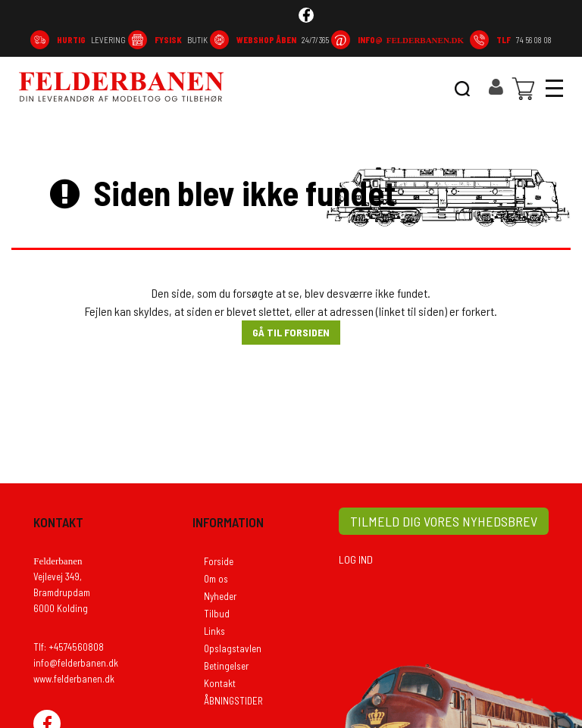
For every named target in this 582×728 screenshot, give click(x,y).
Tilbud (217, 614)
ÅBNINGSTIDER (233, 701)
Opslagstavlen (233, 648)
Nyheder (220, 596)
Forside (219, 561)
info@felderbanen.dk (76, 663)
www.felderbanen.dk (74, 679)
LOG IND (356, 559)
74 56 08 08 (524, 40)
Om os (216, 579)
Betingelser (226, 666)
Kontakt (220, 683)
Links (214, 631)
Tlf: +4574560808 (69, 647)
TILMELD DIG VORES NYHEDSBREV (444, 521)
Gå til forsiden (291, 332)
